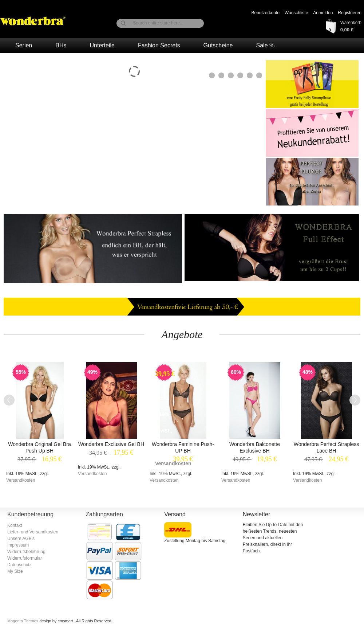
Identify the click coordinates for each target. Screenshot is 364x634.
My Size (15, 571)
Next (355, 400)
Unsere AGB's (21, 539)
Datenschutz (19, 565)
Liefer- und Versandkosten (33, 532)
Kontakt (15, 525)
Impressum (18, 545)
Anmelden (323, 13)
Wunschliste (296, 13)
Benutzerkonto (265, 13)
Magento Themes (23, 621)
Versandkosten (21, 480)
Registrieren (350, 13)
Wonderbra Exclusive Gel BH (111, 444)
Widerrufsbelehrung (26, 552)
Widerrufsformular (25, 558)
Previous (9, 400)
